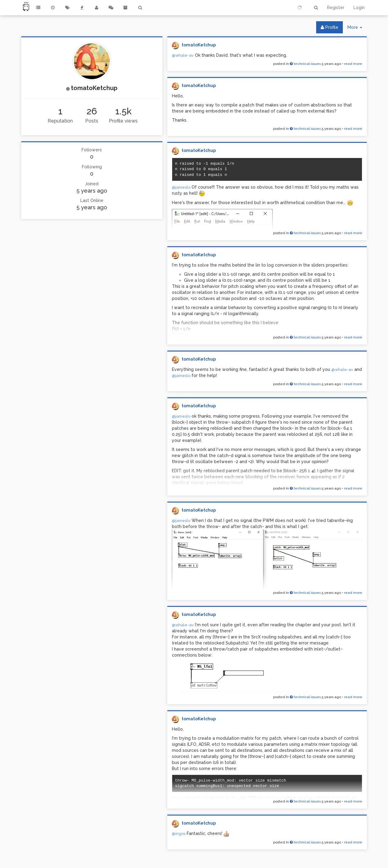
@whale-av (183, 55)
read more (353, 64)
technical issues (305, 64)
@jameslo (181, 187)
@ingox (179, 834)
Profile (329, 27)
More (357, 29)
